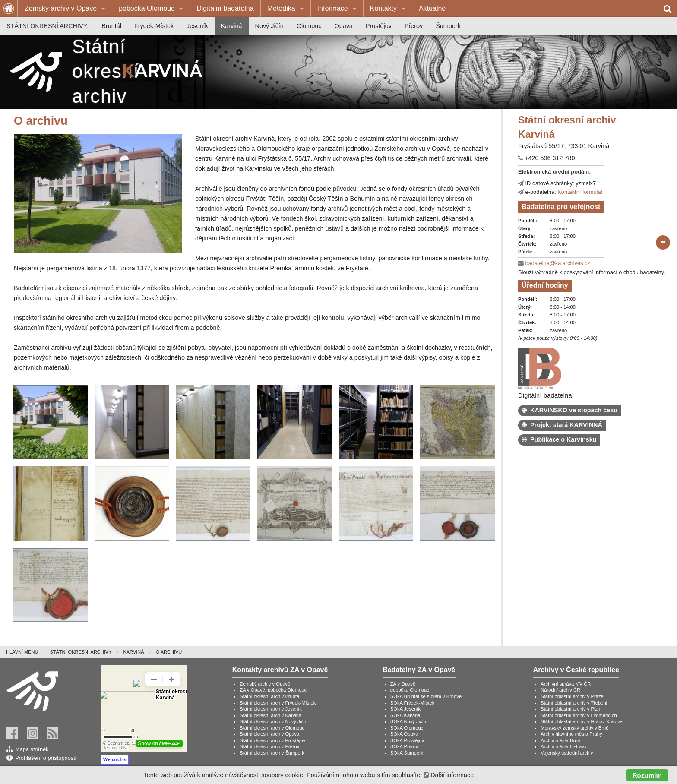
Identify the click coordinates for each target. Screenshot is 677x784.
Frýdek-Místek (154, 26)
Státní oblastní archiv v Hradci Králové (582, 721)
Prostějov (379, 26)
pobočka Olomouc (147, 8)
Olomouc (309, 26)
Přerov (414, 26)
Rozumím (647, 775)
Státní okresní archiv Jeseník (271, 709)
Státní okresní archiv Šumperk (272, 753)
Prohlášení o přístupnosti (46, 758)
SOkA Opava (404, 734)
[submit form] (663, 243)
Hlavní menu (22, 652)
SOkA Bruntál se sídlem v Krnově (426, 696)
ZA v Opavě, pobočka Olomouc (273, 690)
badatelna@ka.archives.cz (558, 263)
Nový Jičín (269, 26)
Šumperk (448, 26)
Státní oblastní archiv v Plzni (571, 709)
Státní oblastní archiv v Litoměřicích (579, 715)
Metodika (281, 8)
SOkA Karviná (405, 715)
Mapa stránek (32, 749)
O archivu (169, 652)
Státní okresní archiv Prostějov (272, 740)
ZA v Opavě (403, 684)
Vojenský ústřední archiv (567, 753)
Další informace (452, 775)
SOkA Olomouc (407, 728)
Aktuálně (432, 8)
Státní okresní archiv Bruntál (270, 696)
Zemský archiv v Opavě (61, 8)
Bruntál (111, 26)
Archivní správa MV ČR (566, 684)
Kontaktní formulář (580, 192)
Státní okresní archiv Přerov (269, 746)
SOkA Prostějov (407, 740)
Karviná (232, 26)
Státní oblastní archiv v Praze (572, 696)
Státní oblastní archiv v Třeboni (574, 703)
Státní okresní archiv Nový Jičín (274, 721)
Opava (343, 26)
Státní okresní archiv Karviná (270, 715)
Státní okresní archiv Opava (269, 734)
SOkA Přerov (404, 746)
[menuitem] (65, 9)
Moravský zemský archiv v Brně (574, 728)
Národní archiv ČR (560, 690)
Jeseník (197, 26)
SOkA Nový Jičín (408, 721)
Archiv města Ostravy (563, 746)
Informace (333, 8)
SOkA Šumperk (407, 753)
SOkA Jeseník (405, 709)
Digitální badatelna (225, 8)
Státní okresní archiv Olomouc (272, 728)
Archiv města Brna (560, 740)
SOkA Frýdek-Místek (413, 703)
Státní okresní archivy (81, 652)
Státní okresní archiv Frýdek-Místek (278, 703)
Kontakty (383, 8)
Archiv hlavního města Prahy (571, 734)
